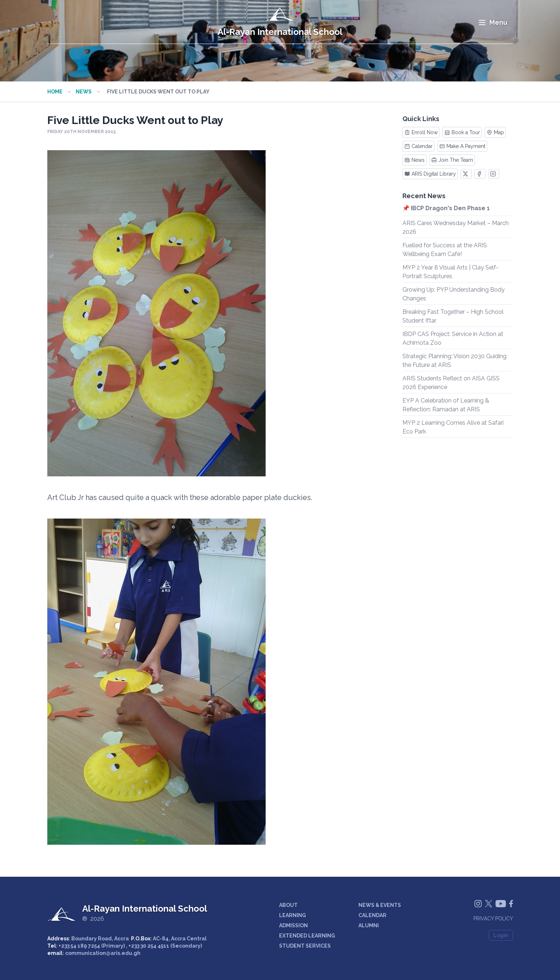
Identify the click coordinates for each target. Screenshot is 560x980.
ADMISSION (293, 925)
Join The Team (452, 160)
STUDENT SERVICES (305, 946)
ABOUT (288, 905)
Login (501, 935)
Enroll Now (421, 132)
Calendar (418, 146)
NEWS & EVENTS (380, 905)
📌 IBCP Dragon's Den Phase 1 (446, 208)
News (84, 92)
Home (55, 92)
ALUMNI (369, 925)
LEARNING (293, 915)
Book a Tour (462, 132)
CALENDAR (372, 915)
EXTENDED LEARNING (307, 936)
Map (495, 132)
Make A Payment (462, 146)
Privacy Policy (493, 919)
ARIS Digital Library (430, 174)
